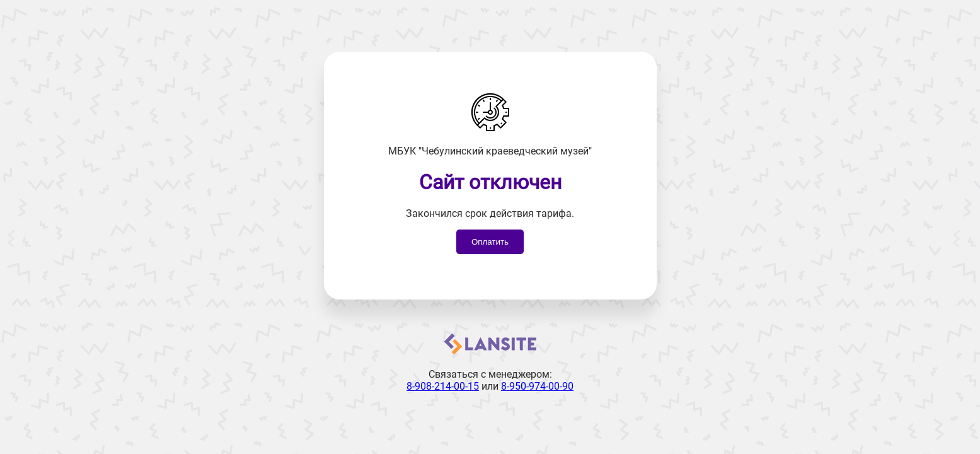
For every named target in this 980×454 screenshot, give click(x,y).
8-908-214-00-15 (443, 386)
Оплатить (490, 242)
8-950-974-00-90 (537, 386)
